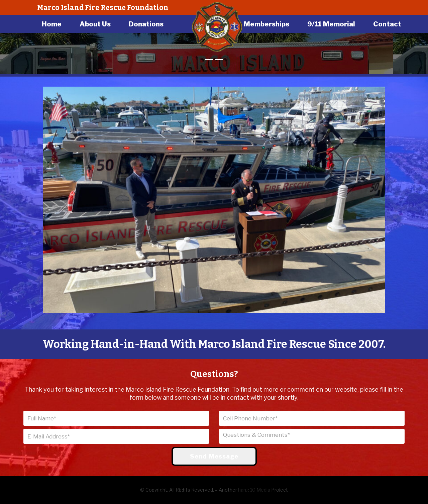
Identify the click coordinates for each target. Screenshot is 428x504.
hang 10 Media (254, 490)
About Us (95, 24)
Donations (146, 24)
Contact (387, 24)
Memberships (266, 24)
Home (52, 24)
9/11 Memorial (331, 24)
